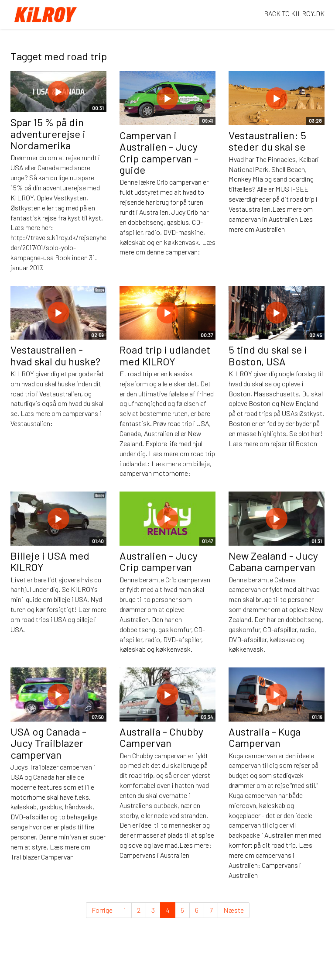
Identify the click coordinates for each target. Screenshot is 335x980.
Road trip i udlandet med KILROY (165, 355)
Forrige (102, 910)
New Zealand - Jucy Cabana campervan (273, 561)
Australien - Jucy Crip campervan (159, 561)
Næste (234, 910)
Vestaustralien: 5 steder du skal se (267, 141)
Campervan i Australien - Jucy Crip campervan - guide (159, 152)
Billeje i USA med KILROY (50, 561)
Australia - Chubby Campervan (161, 737)
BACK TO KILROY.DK (294, 13)
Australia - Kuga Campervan (265, 737)
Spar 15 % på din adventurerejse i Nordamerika (48, 134)
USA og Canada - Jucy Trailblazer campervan (48, 743)
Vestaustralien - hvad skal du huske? (55, 355)
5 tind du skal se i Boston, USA (268, 355)
